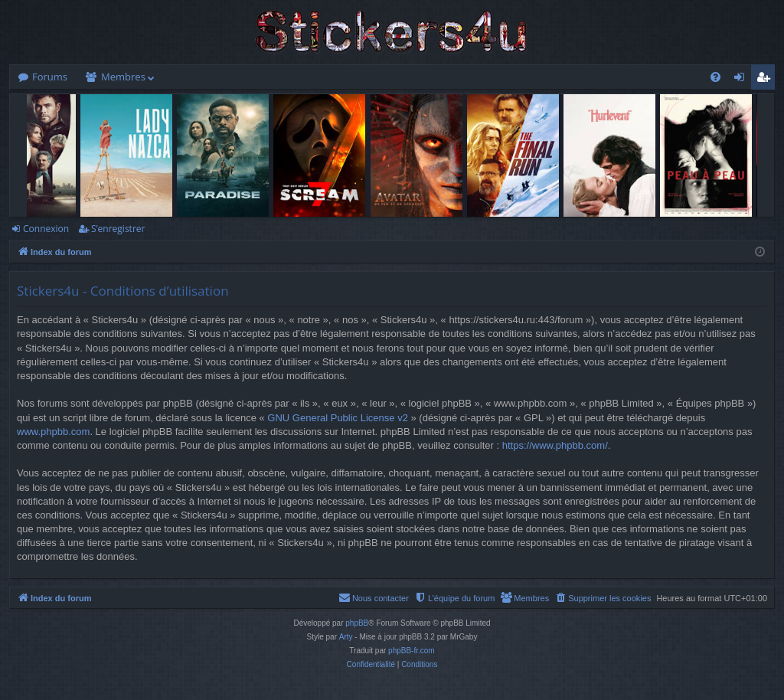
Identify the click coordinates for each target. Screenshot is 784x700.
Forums (50, 77)
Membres (123, 77)
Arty (346, 637)
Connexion (46, 229)
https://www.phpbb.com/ (555, 445)
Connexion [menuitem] (743, 80)
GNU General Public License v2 (338, 418)
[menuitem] (715, 77)
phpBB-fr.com (412, 651)
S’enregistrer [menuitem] (766, 80)
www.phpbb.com (53, 432)
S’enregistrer (118, 229)
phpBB (357, 623)
